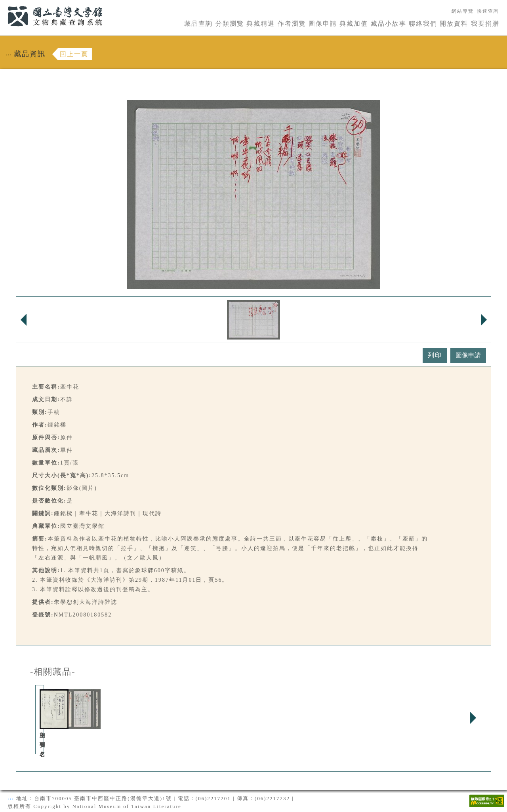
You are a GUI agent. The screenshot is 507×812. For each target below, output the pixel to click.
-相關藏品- (53, 672)
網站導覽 (463, 11)
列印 (435, 355)
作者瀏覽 (292, 24)
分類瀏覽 (230, 24)
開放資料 (454, 24)
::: (3, 5)
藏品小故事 (389, 24)
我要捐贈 (485, 24)
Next (473, 718)
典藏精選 (261, 24)
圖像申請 (323, 24)
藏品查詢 (198, 24)
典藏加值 (354, 24)
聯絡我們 (423, 24)
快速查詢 (488, 11)
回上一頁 (74, 54)
